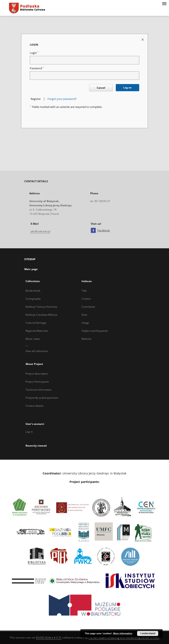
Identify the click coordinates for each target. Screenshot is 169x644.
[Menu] (164, 3)
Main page (31, 269)
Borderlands (33, 291)
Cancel (101, 88)
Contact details (35, 406)
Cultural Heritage (36, 323)
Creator (86, 299)
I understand (148, 633)
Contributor (88, 307)
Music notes (33, 339)
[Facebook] (93, 231)
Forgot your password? (62, 99)
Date (84, 315)
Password (37, 68)
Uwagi (85, 323)
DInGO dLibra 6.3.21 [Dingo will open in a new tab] (49, 638)
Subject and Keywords (95, 331)
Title (84, 291)
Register (36, 99)
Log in (29, 432)
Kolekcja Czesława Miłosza (42, 315)
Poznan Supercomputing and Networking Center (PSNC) (124, 638)
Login (34, 53)
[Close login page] (143, 39)
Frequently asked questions (42, 398)
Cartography (33, 299)
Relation (86, 339)
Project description (37, 374)
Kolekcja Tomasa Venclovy (41, 307)
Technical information (39, 390)
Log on (127, 88)
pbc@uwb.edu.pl (40, 231)
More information (123, 633)
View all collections (37, 351)
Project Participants (37, 382)
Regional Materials (37, 331)
